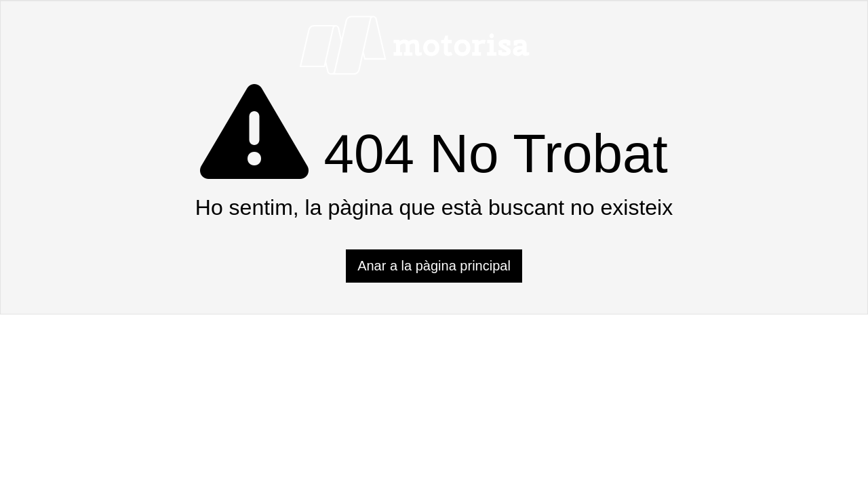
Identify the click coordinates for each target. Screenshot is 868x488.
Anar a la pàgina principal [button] (434, 266)
